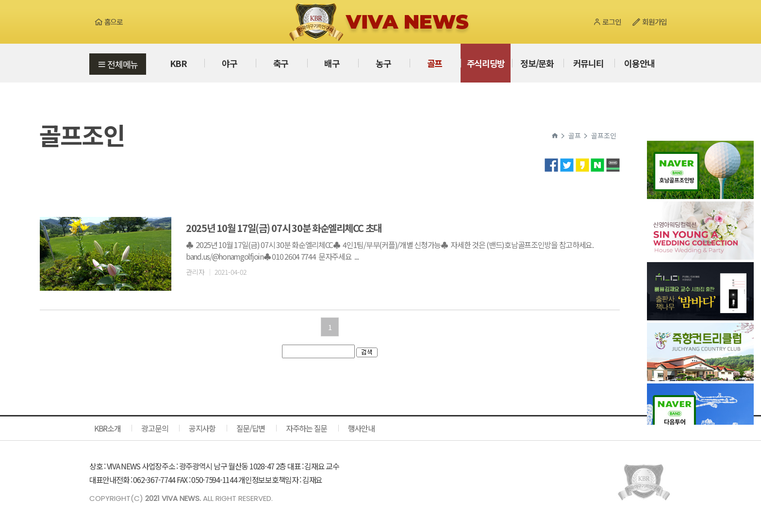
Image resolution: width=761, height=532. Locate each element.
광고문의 (155, 428)
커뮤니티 (588, 63)
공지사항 (202, 428)
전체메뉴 (118, 64)
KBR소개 (108, 428)
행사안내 (361, 428)
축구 (281, 63)
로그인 (607, 22)
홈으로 (108, 22)
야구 (229, 63)
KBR (178, 63)
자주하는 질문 (306, 428)
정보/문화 (537, 63)
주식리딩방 (486, 63)
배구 (332, 63)
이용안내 (639, 63)
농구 (383, 63)
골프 (435, 63)
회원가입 (649, 22)
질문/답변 (251, 428)
